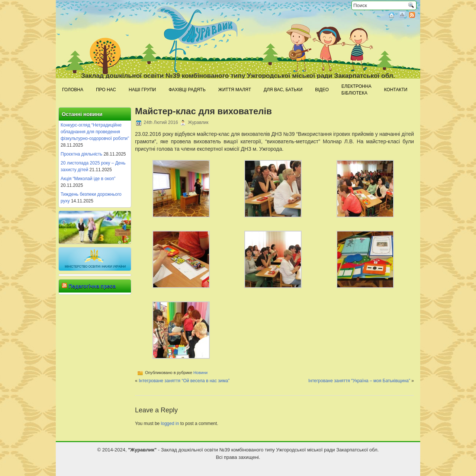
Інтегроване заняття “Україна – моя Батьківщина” (359, 381)
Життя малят (235, 90)
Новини (200, 373)
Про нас (106, 90)
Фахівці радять (187, 90)
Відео (322, 90)
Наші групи (142, 90)
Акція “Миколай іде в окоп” (88, 179)
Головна (73, 90)
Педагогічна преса (92, 286)
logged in (170, 424)
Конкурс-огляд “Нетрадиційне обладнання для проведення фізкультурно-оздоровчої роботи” (95, 132)
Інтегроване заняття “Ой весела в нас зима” (184, 381)
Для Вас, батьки (283, 90)
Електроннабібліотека (356, 90)
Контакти (396, 90)
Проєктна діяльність (81, 154)
